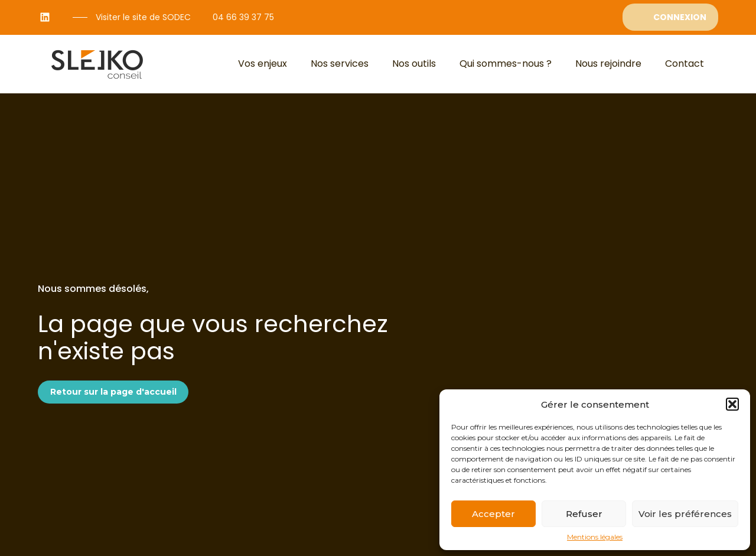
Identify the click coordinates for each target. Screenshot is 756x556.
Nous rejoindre (608, 64)
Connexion (680, 17)
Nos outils (414, 64)
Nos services (340, 64)
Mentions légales (595, 537)
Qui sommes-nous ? (506, 64)
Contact (685, 64)
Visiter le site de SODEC (143, 17)
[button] (732, 404)
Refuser (584, 514)
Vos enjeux (263, 64)
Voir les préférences (685, 514)
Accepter (493, 514)
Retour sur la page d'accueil (113, 392)
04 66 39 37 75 (243, 17)
